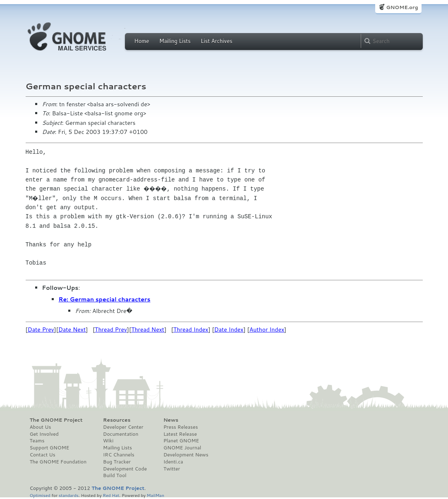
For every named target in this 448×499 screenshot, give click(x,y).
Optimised (40, 495)
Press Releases (181, 427)
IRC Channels (119, 455)
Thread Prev (111, 329)
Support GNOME (50, 448)
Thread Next (148, 329)
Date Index (229, 329)
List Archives (216, 41)
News (171, 420)
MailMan (156, 495)
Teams (37, 441)
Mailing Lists (175, 41)
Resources (117, 420)
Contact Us (43, 455)
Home (142, 41)
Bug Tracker (117, 462)
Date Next (72, 329)
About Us (41, 427)
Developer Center (123, 427)
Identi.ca (173, 462)
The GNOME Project (56, 420)
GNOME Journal (182, 448)
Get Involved (44, 434)
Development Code (125, 469)
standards (69, 495)
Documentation (121, 434)
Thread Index (191, 329)
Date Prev (41, 329)
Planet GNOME (181, 441)
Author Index (267, 329)
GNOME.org (402, 7)
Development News (186, 455)
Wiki (108, 441)
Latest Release (180, 434)
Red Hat (111, 495)
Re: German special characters (105, 299)
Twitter (172, 469)
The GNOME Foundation (58, 462)
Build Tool (115, 475)
